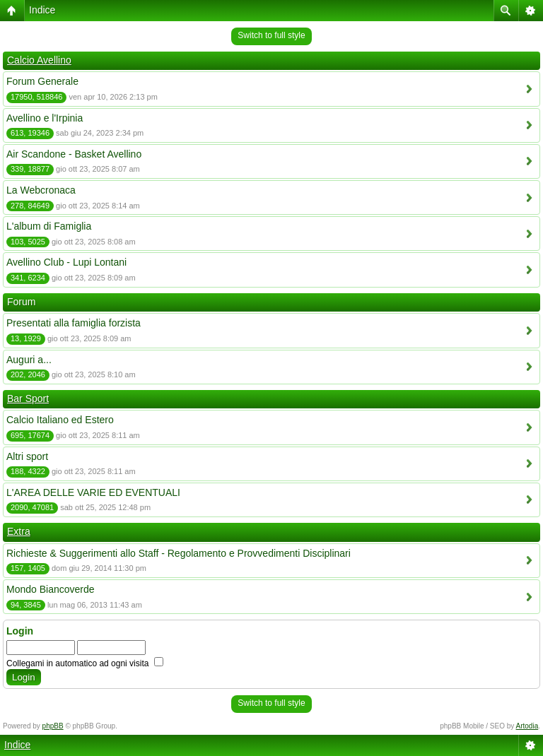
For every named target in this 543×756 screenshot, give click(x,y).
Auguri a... (29, 360)
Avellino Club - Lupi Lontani (66, 262)
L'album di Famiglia (49, 226)
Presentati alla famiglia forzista (74, 323)
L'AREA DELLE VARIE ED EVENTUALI (93, 492)
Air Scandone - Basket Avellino (74, 154)
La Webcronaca (41, 190)
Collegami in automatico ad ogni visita (85, 663)
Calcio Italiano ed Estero (60, 420)
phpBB (53, 726)
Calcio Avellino (39, 60)
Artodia (527, 726)
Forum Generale (42, 81)
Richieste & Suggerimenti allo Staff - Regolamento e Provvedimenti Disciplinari (179, 553)
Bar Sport (28, 398)
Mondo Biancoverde (51, 589)
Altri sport (27, 456)
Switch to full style (271, 35)
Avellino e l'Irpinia (45, 118)
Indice (42, 10)
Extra (19, 531)
